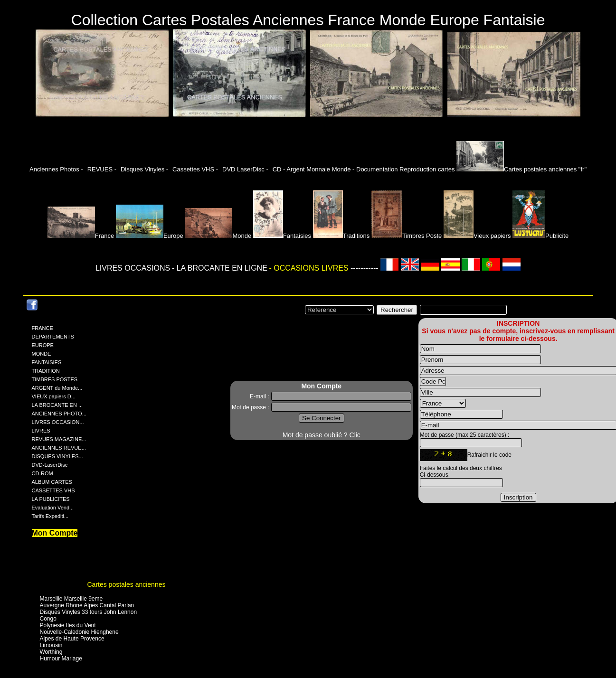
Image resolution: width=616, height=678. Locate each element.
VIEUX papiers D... (54, 396)
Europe (150, 236)
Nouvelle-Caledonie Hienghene (79, 632)
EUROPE (43, 345)
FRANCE (43, 328)
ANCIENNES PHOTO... (59, 414)
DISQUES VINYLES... (57, 456)
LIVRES (41, 431)
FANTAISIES (47, 362)
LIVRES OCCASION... (58, 422)
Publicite (540, 236)
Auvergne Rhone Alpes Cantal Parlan (87, 605)
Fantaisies (282, 236)
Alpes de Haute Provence (72, 639)
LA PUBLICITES (51, 499)
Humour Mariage (61, 659)
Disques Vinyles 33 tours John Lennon (89, 612)
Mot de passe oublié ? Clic (322, 435)
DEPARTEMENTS (53, 337)
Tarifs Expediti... (50, 516)
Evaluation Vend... (53, 508)
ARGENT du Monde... (57, 388)
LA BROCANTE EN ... (57, 405)
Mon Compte (55, 533)
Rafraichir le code (489, 455)
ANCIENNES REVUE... (59, 448)
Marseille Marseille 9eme (71, 599)
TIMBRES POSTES (55, 379)
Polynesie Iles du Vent (68, 625)
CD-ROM (43, 473)
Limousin (51, 645)
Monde (218, 236)
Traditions (341, 236)
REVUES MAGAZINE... (59, 439)
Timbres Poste (407, 236)
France (81, 236)
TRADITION (46, 371)
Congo (48, 619)
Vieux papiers (477, 236)
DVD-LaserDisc (50, 465)
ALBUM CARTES (52, 482)
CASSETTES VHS (53, 490)
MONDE (42, 354)
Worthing (51, 652)
